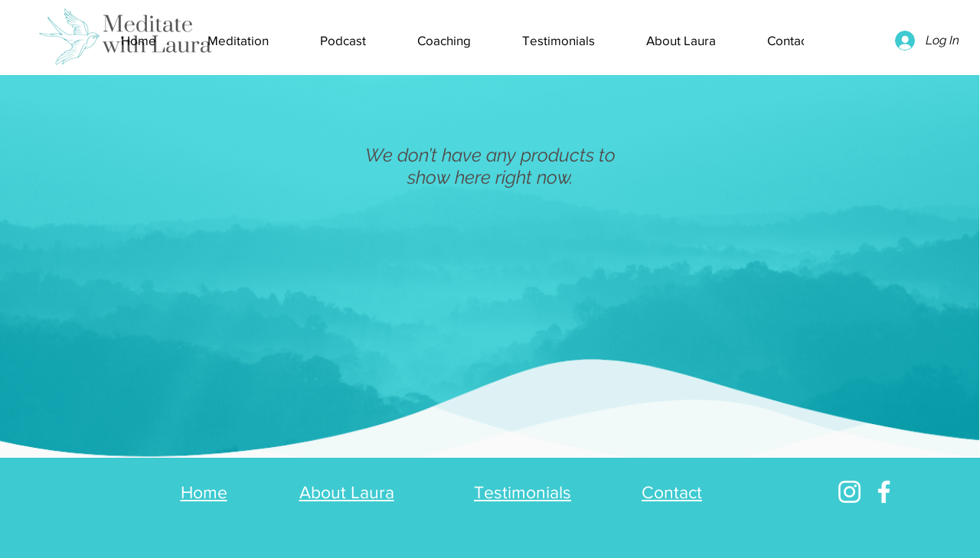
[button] (343, 41)
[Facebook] (884, 492)
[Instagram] (849, 492)
